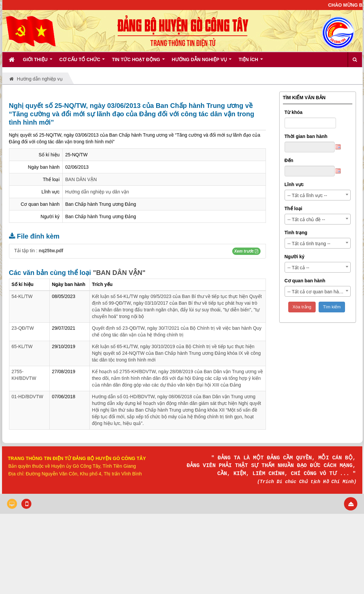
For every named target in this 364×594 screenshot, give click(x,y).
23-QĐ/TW (23, 328)
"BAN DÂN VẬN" (119, 273)
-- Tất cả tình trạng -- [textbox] (309, 244)
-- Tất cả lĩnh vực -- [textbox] (307, 195)
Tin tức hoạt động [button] (138, 62)
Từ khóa (294, 112)
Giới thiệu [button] (38, 62)
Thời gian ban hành (306, 136)
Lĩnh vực (294, 184)
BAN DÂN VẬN (81, 179)
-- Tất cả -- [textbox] (299, 268)
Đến (289, 160)
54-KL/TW (22, 296)
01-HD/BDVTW (28, 397)
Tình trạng (296, 233)
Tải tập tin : (39, 251)
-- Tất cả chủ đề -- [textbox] (306, 219)
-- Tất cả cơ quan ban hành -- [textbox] (318, 292)
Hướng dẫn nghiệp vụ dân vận (97, 192)
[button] (246, 251)
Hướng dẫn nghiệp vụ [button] (202, 62)
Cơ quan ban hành (305, 281)
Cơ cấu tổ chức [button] (82, 62)
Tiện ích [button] (251, 62)
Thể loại (293, 208)
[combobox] (318, 195)
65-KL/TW (22, 346)
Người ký (295, 257)
